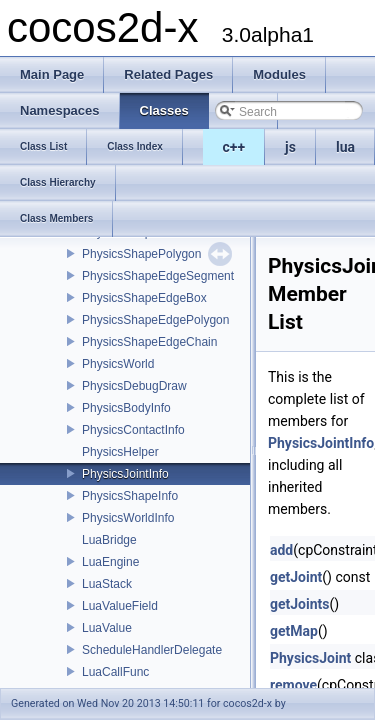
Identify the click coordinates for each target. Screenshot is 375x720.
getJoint (296, 577)
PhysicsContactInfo (133, 430)
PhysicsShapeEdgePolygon (155, 320)
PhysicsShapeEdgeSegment (158, 276)
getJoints (300, 604)
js (290, 147)
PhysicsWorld (118, 364)
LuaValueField (120, 606)
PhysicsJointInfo (125, 474)
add (281, 550)
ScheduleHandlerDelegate (152, 650)
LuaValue (107, 628)
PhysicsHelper (120, 452)
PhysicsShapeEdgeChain (149, 342)
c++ (234, 147)
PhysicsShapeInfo (130, 496)
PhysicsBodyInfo (126, 408)
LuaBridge (109, 540)
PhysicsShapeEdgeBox (144, 298)
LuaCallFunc (115, 672)
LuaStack (107, 584)
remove (293, 685)
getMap (294, 631)
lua (345, 147)
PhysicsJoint (310, 658)
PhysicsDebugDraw (134, 386)
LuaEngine (110, 562)
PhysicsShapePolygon (141, 254)
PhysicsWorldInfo (128, 518)
